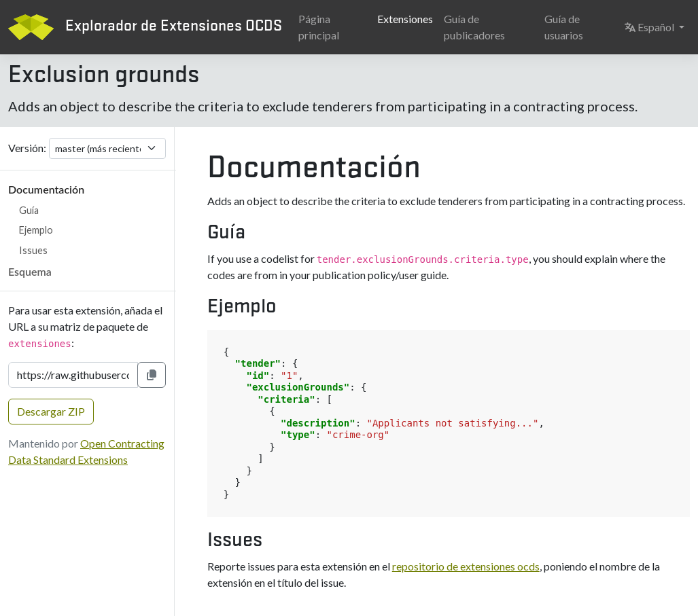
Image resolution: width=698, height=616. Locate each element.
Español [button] (657, 26)
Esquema (30, 271)
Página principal (319, 27)
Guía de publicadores (474, 27)
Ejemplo (36, 230)
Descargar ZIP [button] (51, 411)
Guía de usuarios (564, 27)
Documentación (46, 189)
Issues (33, 250)
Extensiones (405, 19)
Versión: (27, 148)
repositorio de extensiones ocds (466, 566)
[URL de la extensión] (73, 375)
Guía (29, 210)
